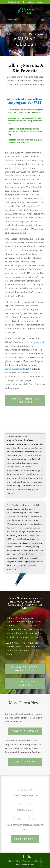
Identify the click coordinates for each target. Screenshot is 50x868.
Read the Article (25, 731)
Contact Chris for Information (25, 400)
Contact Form (25, 839)
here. (28, 233)
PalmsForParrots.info (15, 369)
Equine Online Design (25, 864)
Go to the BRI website (25, 683)
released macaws (17, 354)
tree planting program (32, 342)
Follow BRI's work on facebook (25, 668)
